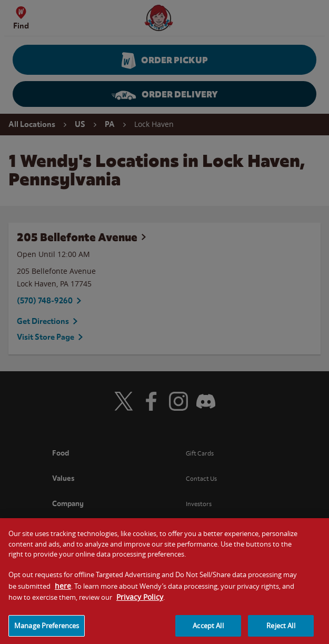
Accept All (208, 630)
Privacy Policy (140, 601)
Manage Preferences (47, 630)
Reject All (281, 630)
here (63, 590)
